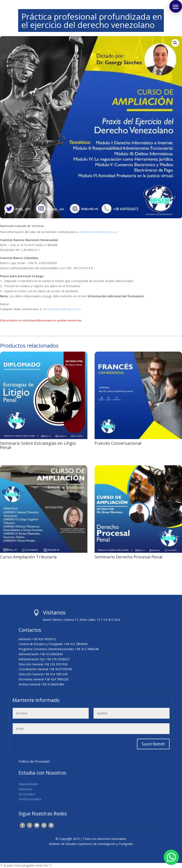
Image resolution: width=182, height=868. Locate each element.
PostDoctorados (30, 799)
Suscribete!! (153, 744)
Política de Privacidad (34, 761)
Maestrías (25, 789)
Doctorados (27, 794)
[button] (175, 43)
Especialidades (29, 784)
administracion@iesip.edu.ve (98, 232)
